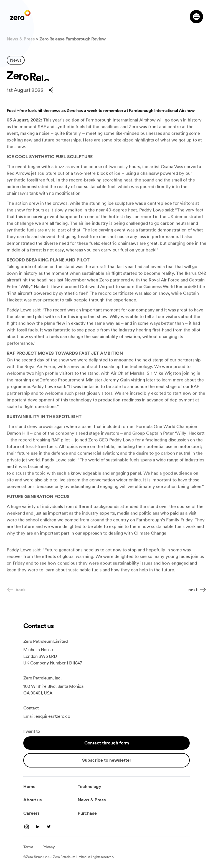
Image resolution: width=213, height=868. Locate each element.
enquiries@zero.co (53, 716)
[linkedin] (27, 827)
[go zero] (20, 15)
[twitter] (49, 827)
